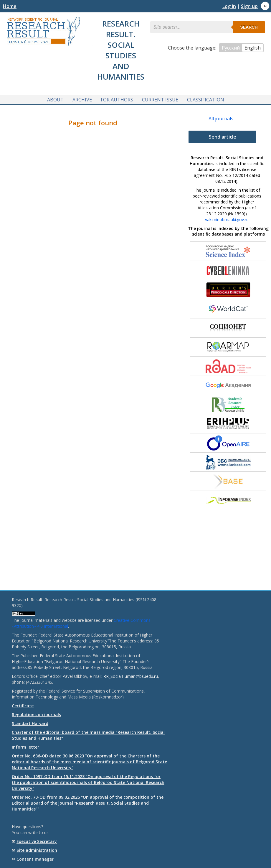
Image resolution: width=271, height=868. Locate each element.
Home (10, 6)
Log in (229, 6)
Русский (231, 48)
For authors (117, 100)
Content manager (35, 859)
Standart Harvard (30, 723)
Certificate (23, 706)
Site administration (37, 850)
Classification (206, 100)
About (55, 100)
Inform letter (25, 747)
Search (249, 27)
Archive (82, 100)
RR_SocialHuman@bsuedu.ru (131, 676)
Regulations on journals (36, 715)
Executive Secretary (37, 841)
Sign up (249, 6)
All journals (221, 119)
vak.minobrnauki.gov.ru (227, 220)
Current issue (160, 100)
